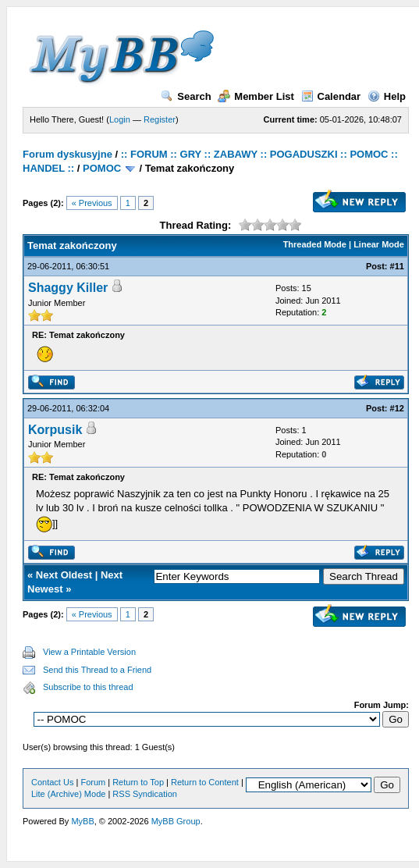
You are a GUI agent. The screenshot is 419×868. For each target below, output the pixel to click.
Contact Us (52, 782)
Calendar (331, 96)
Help (387, 96)
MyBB (82, 821)
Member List (256, 96)
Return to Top (138, 782)
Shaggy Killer (68, 288)
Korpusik (55, 430)
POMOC (102, 168)
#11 (397, 266)
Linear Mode (379, 244)
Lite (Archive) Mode (68, 794)
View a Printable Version (89, 652)
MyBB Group (176, 821)
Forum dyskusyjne (67, 154)
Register (160, 119)
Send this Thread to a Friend (97, 670)
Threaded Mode (315, 244)
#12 (397, 408)
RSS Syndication (145, 794)
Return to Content (205, 782)
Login (120, 119)
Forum (93, 782)
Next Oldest (64, 575)
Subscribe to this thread (88, 687)
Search (186, 96)
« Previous (92, 203)
